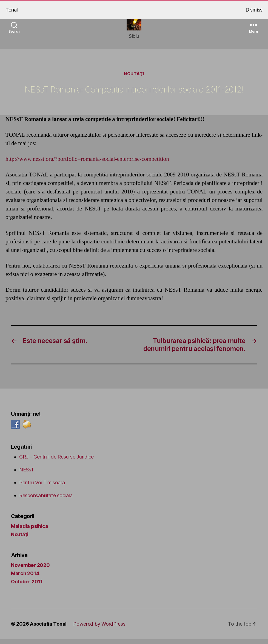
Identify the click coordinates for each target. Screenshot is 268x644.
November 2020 (30, 570)
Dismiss (254, 10)
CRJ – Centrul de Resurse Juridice (56, 461)
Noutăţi (134, 78)
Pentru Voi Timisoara (42, 487)
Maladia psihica (30, 531)
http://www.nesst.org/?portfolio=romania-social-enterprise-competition (87, 164)
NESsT (27, 474)
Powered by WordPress (99, 628)
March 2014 (25, 578)
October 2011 (27, 586)
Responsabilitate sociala (46, 500)
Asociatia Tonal (48, 628)
